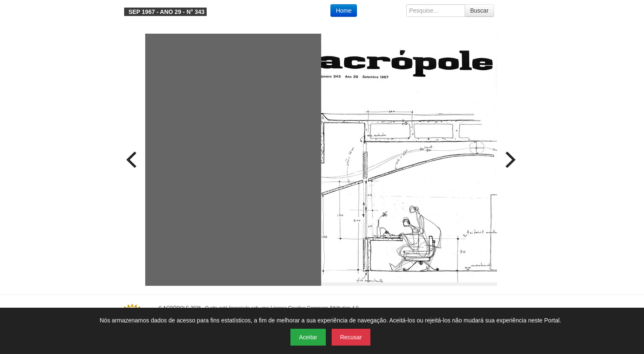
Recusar (351, 337)
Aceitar (308, 337)
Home (344, 11)
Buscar (479, 11)
